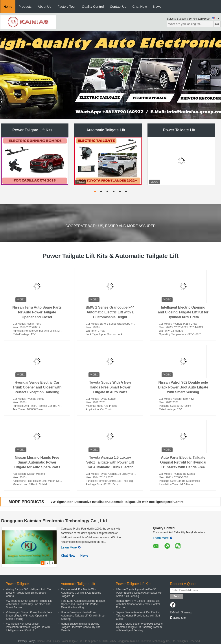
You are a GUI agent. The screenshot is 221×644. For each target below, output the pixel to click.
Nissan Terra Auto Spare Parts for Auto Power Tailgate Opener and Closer (37, 312)
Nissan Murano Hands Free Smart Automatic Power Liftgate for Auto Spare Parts (37, 462)
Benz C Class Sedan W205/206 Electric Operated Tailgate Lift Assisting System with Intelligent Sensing (139, 627)
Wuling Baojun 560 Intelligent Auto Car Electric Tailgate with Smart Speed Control (29, 593)
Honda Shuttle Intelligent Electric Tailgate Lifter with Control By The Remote (81, 627)
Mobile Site (178, 618)
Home (8, 6)
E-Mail (174, 612)
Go (217, 24)
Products (25, 6)
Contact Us (118, 6)
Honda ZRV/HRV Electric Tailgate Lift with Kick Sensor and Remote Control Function (138, 604)
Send (177, 596)
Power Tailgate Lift (179, 130)
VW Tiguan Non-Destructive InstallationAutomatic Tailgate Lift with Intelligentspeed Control (118, 502)
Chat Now (140, 6)
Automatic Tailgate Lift (106, 130)
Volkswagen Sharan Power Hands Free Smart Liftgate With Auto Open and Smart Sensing (29, 616)
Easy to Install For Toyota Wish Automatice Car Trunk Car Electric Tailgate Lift (81, 593)
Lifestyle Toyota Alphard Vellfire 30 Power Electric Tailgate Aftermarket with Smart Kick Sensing (139, 593)
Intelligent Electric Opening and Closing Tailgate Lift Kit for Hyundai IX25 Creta (183, 312)
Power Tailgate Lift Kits (32, 130)
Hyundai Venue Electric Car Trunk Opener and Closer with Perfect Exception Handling (37, 387)
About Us (44, 6)
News (157, 6)
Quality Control (93, 6)
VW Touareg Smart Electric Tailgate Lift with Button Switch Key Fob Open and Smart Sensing (29, 604)
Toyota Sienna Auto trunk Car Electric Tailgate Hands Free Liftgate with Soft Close (138, 616)
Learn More (71, 547)
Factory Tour (67, 6)
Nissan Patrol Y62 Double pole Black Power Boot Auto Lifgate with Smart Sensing (183, 387)
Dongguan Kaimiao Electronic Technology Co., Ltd (54, 521)
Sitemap (186, 612)
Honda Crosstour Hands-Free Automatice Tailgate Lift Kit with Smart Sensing (83, 616)
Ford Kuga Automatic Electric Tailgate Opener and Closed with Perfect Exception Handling (83, 604)
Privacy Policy (27, 641)
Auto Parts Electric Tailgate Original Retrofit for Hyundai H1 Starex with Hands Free (183, 462)
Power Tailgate (17, 584)
